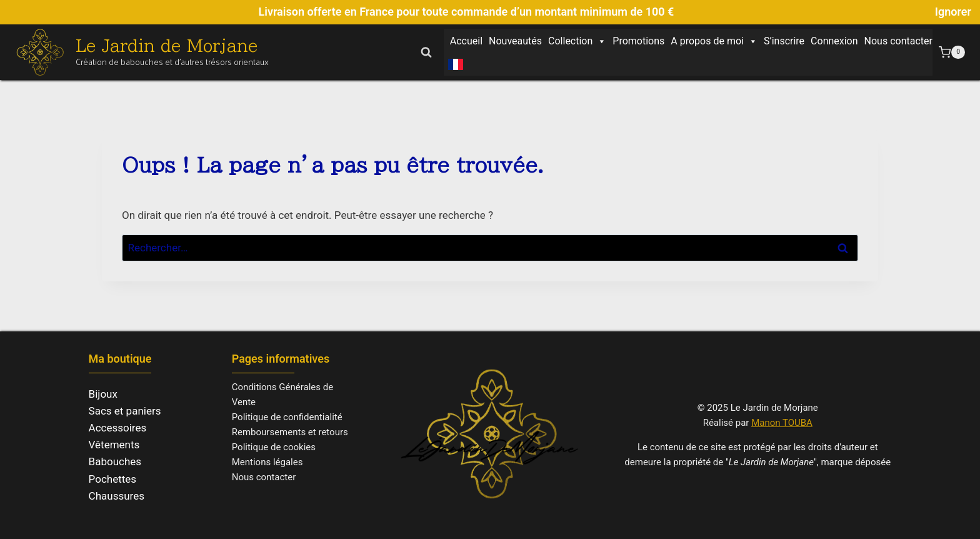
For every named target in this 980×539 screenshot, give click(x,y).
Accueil (466, 41)
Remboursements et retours (290, 432)
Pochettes (113, 479)
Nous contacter (898, 41)
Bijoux (103, 394)
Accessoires (118, 428)
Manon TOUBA (782, 423)
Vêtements (114, 445)
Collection (577, 41)
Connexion (834, 41)
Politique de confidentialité (287, 417)
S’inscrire (784, 41)
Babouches (115, 461)
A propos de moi (714, 41)
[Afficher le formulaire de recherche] (426, 52)
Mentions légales (267, 462)
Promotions (638, 41)
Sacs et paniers (125, 411)
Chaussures (117, 496)
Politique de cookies (274, 447)
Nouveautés (515, 41)
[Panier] (952, 53)
